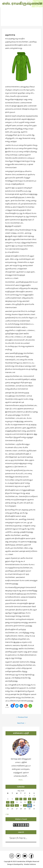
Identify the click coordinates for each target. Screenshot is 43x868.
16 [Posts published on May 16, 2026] (30, 802)
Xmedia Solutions (30, 864)
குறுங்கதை (22, 18)
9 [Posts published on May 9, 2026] (30, 798)
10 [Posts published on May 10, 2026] (34, 798)
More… (21, 779)
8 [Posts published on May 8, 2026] (25, 798)
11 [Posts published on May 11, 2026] (8, 802)
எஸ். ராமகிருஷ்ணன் (15, 4)
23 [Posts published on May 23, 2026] (30, 805)
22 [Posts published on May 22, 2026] (25, 805)
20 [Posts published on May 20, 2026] (17, 805)
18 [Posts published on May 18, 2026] (8, 805)
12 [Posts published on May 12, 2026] (12, 802)
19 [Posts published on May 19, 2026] (12, 805)
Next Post (22, 723)
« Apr (7, 814)
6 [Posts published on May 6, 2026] (17, 798)
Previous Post (22, 717)
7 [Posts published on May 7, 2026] (21, 798)
